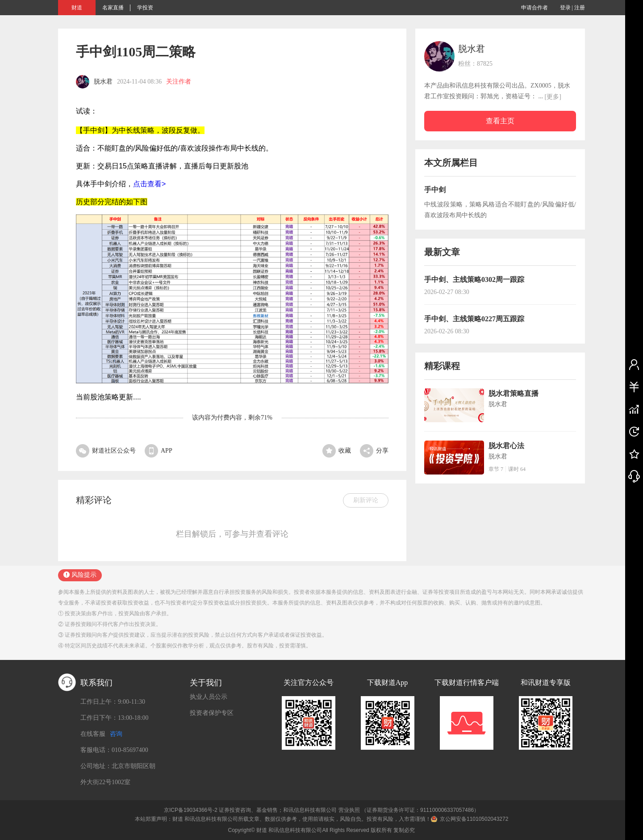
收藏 (337, 451)
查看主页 (500, 121)
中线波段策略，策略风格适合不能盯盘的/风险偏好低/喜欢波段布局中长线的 (500, 210)
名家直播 (113, 8)
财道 (77, 8)
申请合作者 (534, 8)
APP (159, 451)
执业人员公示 (209, 697)
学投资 (145, 8)
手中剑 (435, 190)
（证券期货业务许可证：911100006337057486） (420, 810)
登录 (565, 8)
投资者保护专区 (212, 713)
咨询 (116, 734)
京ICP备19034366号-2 (191, 810)
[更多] (553, 97)
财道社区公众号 (106, 451)
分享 (374, 451)
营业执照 (349, 810)
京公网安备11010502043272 (474, 819)
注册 (580, 8)
